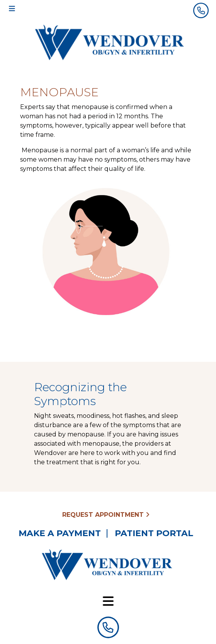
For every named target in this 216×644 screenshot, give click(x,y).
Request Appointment (106, 515)
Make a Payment (60, 533)
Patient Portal (154, 533)
